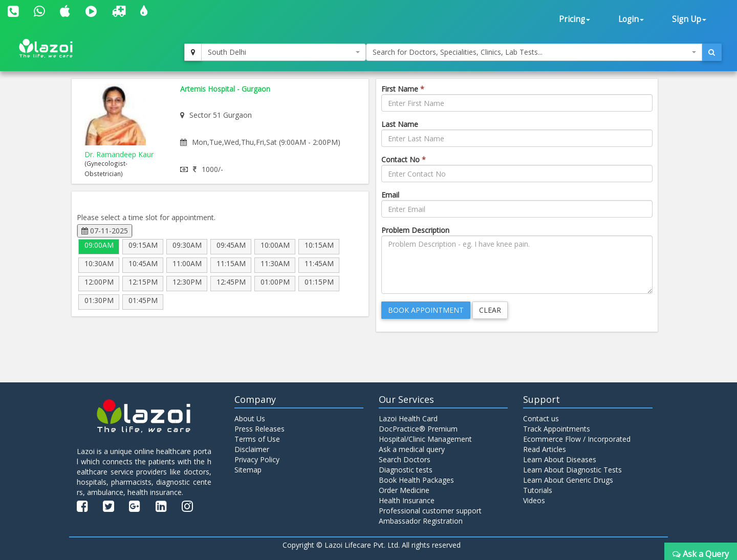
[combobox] (284, 52)
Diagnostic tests (406, 470)
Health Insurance (407, 500)
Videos (534, 500)
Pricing (575, 19)
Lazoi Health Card (408, 418)
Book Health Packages (416, 480)
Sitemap (248, 470)
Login (631, 19)
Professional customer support (430, 511)
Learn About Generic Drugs (568, 480)
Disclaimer (252, 449)
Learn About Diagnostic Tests (572, 470)
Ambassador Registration (421, 521)
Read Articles (545, 449)
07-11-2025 (105, 231)
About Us (250, 418)
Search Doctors (405, 459)
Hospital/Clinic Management (425, 439)
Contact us (541, 418)
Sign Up (689, 19)
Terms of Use (257, 439)
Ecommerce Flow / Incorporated (577, 439)
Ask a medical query (412, 449)
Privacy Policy (257, 459)
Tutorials (538, 490)
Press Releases (259, 429)
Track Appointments (557, 429)
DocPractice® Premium (418, 429)
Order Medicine (404, 490)
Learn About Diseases (560, 459)
